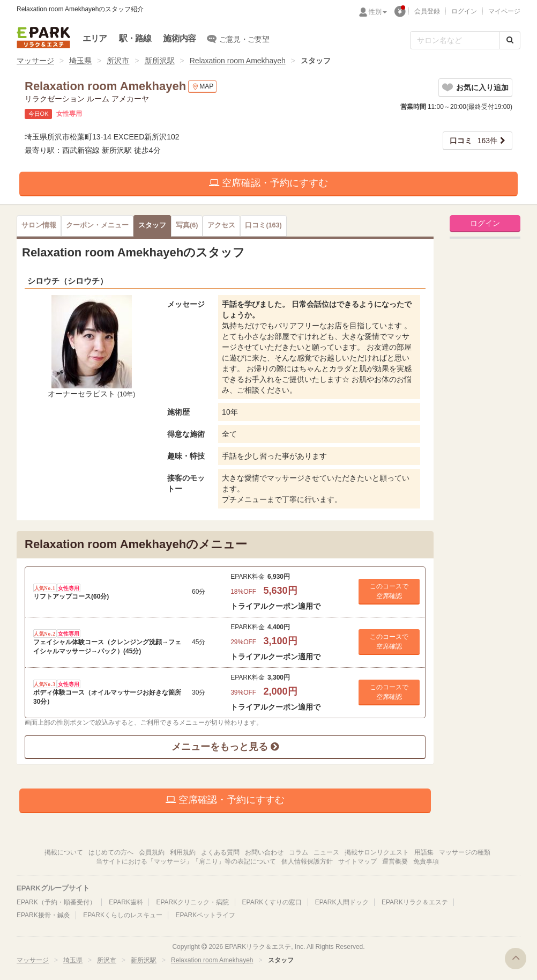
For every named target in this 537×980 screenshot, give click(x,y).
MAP (202, 87)
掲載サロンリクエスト (377, 852)
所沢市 (118, 61)
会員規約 (152, 852)
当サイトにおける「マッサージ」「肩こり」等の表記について (186, 861)
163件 (473, 141)
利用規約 (183, 852)
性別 (378, 12)
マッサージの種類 (465, 852)
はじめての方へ (111, 852)
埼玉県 (80, 61)
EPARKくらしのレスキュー (123, 915)
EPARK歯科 (126, 902)
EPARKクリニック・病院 (192, 902)
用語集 (424, 852)
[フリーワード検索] (455, 40)
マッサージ (35, 61)
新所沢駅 (160, 61)
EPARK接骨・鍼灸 (43, 915)
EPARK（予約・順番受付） (56, 902)
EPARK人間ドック (342, 902)
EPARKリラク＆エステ (43, 38)
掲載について (64, 852)
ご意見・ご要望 (238, 39)
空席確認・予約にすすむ (268, 183)
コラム (299, 852)
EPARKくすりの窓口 (272, 902)
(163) (263, 225)
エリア (95, 38)
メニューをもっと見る (225, 747)
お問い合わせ (264, 852)
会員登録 (427, 11)
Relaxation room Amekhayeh (238, 61)
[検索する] (510, 40)
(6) (187, 225)
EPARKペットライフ (205, 915)
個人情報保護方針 (307, 861)
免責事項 (426, 861)
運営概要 (395, 861)
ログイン (464, 11)
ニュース (326, 852)
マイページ (504, 11)
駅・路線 (135, 38)
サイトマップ (357, 861)
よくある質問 (220, 852)
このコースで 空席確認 (389, 591)
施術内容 (179, 38)
